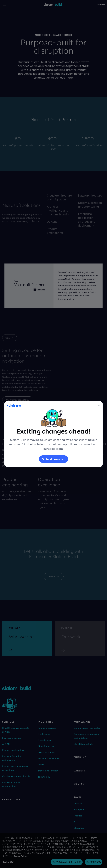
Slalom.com (51, 440)
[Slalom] (14, 406)
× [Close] (99, 405)
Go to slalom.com (53, 459)
